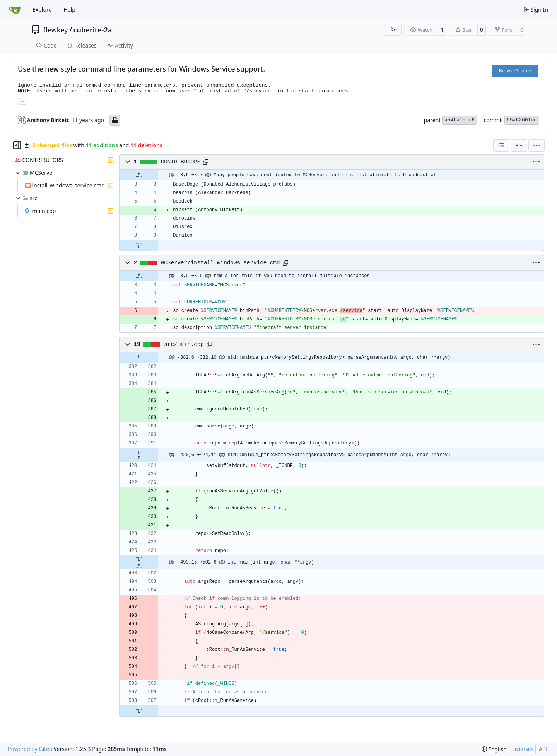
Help (69, 9)
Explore (42, 9)
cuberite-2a (93, 30)
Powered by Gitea (30, 749)
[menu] (536, 145)
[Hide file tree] (17, 145)
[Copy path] (206, 162)
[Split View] (519, 145)
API (543, 749)
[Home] (15, 10)
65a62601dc (522, 120)
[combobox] (501, 145)
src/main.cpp (184, 344)
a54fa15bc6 (460, 120)
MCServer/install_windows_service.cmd (220, 263)
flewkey (56, 30)
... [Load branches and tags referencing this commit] (22, 100)
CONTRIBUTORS (181, 162)
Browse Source (515, 71)
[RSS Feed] (393, 30)
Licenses (523, 749)
